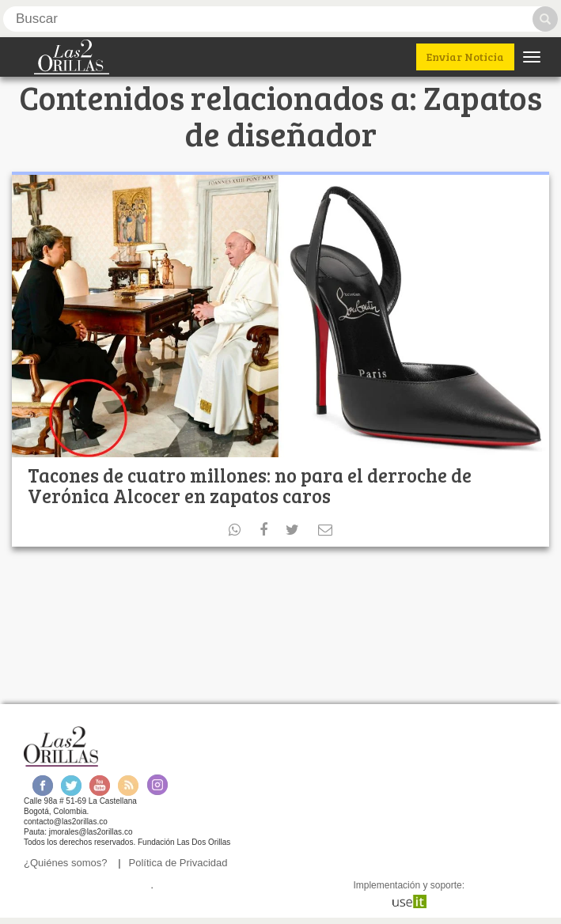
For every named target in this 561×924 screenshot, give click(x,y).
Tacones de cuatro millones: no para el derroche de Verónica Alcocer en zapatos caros (250, 485)
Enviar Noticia (465, 57)
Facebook (42, 785)
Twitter (71, 785)
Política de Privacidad (178, 863)
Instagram (157, 785)
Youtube (100, 785)
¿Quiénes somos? (66, 863)
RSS (128, 785)
